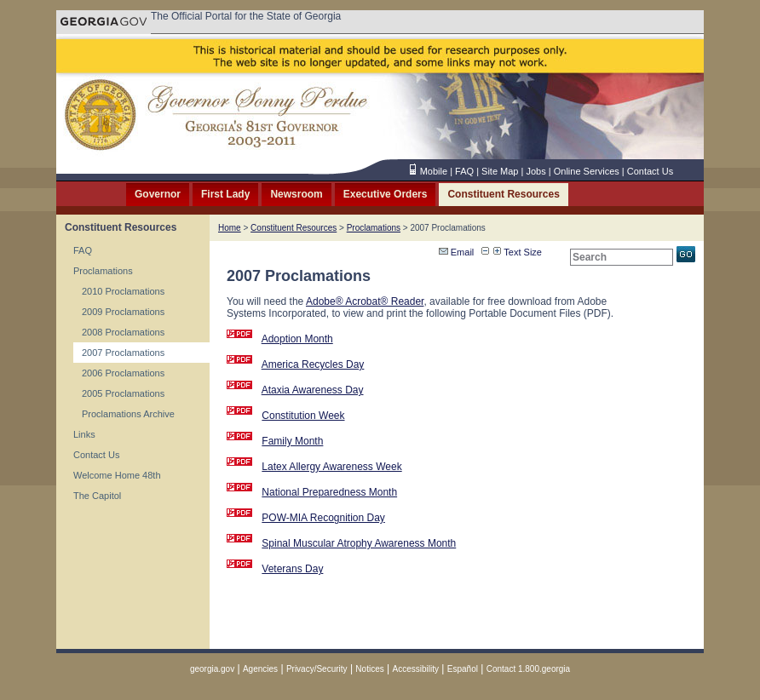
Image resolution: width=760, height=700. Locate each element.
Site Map (500, 171)
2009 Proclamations (123, 312)
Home (230, 228)
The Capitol (97, 496)
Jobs (535, 171)
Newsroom (296, 194)
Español (463, 669)
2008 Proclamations (123, 332)
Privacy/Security (317, 669)
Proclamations (103, 271)
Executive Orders (386, 194)
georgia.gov (212, 669)
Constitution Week (303, 416)
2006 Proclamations (123, 373)
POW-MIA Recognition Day (323, 518)
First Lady (225, 194)
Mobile (434, 171)
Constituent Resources (503, 194)
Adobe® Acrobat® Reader (365, 301)
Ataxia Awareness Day (313, 390)
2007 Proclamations (123, 353)
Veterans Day (292, 569)
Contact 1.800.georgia (528, 669)
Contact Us (650, 171)
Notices (369, 669)
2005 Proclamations (123, 393)
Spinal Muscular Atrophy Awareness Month (359, 543)
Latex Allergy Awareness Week (331, 467)
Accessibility (416, 669)
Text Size (518, 252)
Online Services (587, 171)
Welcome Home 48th (117, 475)
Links (84, 434)
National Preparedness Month (329, 492)
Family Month (292, 441)
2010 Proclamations (123, 291)
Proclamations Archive (128, 414)
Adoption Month (297, 339)
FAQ (464, 171)
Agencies (260, 669)
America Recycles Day (313, 364)
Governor (158, 194)
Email (457, 252)
